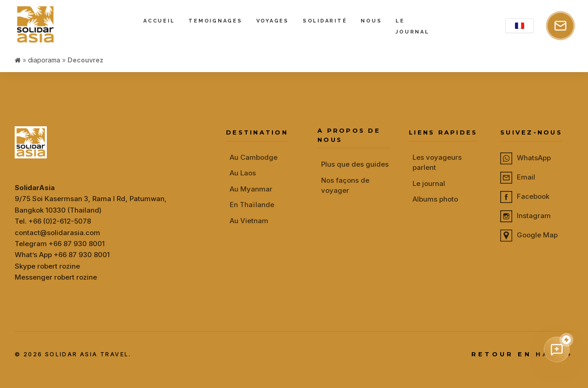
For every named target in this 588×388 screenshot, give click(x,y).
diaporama (44, 60)
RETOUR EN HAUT (522, 354)
